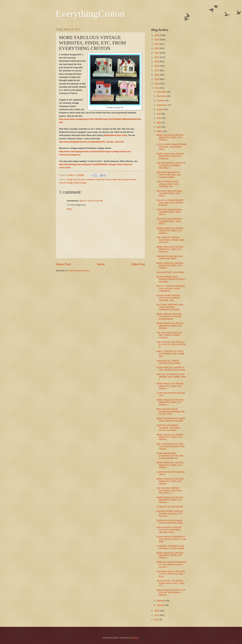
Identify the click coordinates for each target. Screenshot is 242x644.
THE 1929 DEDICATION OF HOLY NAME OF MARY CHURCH (169, 335)
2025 (157, 40)
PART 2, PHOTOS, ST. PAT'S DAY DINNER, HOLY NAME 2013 (170, 354)
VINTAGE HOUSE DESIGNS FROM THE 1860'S (170, 257)
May (159, 123)
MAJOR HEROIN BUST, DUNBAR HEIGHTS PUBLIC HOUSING (171, 279)
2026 (157, 35)
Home (101, 264)
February (161, 601)
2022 (157, 48)
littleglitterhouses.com (115, 135)
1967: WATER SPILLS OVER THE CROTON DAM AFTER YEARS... (171, 446)
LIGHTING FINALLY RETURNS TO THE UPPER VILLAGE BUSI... (171, 574)
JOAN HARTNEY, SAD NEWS (170, 272)
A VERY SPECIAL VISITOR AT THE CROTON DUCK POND (171, 369)
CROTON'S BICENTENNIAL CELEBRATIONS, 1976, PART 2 (169, 212)
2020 (157, 57)
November (162, 96)
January (161, 605)
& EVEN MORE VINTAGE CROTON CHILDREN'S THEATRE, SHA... (168, 298)
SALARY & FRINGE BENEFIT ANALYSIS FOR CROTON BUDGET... (170, 203)
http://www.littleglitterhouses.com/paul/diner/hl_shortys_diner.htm (92, 142)
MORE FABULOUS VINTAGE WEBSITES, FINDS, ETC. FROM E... (170, 138)
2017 (157, 70)
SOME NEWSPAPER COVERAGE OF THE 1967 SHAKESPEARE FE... (170, 456)
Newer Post (63, 264)
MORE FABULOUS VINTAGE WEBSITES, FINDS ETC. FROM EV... (170, 156)
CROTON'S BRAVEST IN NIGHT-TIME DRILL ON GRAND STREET (169, 175)
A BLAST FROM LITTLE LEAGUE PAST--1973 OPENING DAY (168, 184)
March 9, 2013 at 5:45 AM (91, 201)
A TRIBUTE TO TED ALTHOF (170, 507)
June (159, 118)
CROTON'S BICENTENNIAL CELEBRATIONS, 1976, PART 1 (169, 221)
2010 (157, 620)
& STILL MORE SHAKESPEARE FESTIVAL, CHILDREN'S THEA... (171, 147)
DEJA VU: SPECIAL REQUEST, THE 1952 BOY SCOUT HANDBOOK (171, 288)
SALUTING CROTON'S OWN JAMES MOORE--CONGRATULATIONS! (170, 307)
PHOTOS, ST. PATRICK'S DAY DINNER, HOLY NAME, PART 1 (171, 377)
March (160, 131)
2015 (157, 79)
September (162, 105)
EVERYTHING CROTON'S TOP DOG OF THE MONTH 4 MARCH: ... (171, 593)
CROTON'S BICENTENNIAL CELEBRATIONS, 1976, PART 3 (169, 193)
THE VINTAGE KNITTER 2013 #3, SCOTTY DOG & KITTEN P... (171, 345)
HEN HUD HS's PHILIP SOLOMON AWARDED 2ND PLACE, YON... (171, 412)
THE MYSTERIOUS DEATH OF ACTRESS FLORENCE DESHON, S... (171, 165)
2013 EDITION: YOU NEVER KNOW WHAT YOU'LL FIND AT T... (171, 583)
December (162, 92)
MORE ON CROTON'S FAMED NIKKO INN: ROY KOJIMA (171, 420)
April (159, 127)
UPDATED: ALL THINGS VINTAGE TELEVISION (168, 362)
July (159, 114)
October (161, 101)
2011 (157, 615)
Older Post (138, 264)
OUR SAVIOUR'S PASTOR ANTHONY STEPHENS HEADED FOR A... (169, 530)
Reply (69, 209)
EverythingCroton (90, 14)
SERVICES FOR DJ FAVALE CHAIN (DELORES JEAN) (170, 522)
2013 (157, 88)
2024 (157, 44)
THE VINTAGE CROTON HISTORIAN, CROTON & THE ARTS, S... (169, 491)
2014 (157, 84)
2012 (157, 611)
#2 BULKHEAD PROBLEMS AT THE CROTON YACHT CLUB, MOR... (171, 539)
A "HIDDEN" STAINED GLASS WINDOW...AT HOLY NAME (170, 547)
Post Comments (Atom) (79, 271)
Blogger (135, 638)
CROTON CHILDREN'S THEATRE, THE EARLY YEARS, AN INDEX (168, 428)
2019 (157, 62)
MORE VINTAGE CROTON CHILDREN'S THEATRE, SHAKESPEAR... (169, 317)
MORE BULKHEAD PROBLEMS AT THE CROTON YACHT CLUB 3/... (171, 565)
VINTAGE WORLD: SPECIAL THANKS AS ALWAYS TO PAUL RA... (170, 514)
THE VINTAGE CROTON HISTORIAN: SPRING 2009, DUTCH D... (171, 240)
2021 (157, 53)
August (160, 109)
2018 (157, 66)
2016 (157, 75)
